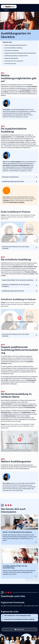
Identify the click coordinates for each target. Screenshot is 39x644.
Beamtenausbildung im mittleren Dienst (26, 404)
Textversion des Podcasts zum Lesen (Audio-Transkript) (16, 248)
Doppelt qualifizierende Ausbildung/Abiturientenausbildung (20, 53)
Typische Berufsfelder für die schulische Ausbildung (18, 280)
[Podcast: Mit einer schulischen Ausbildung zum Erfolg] (19, 319)
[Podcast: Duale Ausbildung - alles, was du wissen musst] (19, 232)
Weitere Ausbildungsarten (11, 58)
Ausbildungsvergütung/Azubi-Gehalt (13, 181)
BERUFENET (9, 146)
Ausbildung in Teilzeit (26, 171)
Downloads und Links (10, 64)
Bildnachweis (21, 629)
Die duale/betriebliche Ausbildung (13, 48)
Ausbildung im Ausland (22, 117)
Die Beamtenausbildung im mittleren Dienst (16, 56)
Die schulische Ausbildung (11, 50)
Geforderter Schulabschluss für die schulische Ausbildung (16, 285)
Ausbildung (6, 10)
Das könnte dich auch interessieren (14, 61)
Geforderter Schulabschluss (10, 177)
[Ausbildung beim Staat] (19, 441)
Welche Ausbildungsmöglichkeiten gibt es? (16, 45)
